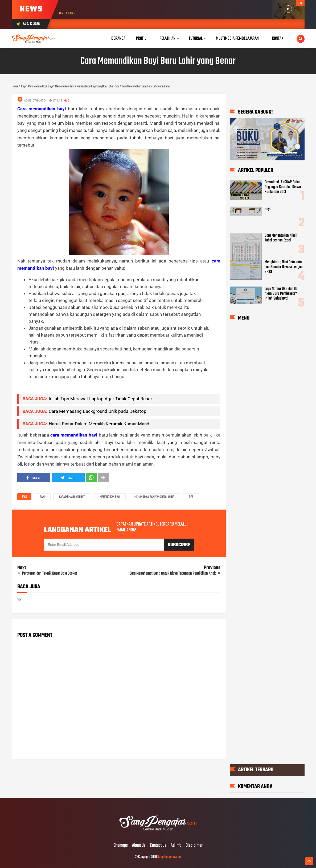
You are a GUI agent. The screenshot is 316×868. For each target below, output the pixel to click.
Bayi (42, 497)
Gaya (268, 209)
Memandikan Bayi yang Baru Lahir (154, 497)
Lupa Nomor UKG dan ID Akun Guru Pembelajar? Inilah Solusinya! (281, 294)
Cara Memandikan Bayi (72, 497)
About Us (139, 846)
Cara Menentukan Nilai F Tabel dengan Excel (281, 238)
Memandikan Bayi (110, 497)
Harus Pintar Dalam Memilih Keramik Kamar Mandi (100, 424)
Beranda (118, 39)
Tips (191, 497)
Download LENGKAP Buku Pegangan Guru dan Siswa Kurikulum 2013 (283, 187)
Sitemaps (121, 846)
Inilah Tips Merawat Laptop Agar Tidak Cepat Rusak (101, 399)
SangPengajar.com (169, 857)
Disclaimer (194, 846)
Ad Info (176, 846)
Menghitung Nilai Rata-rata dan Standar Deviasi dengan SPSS (284, 267)
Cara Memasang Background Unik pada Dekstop (98, 411)
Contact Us (158, 846)
